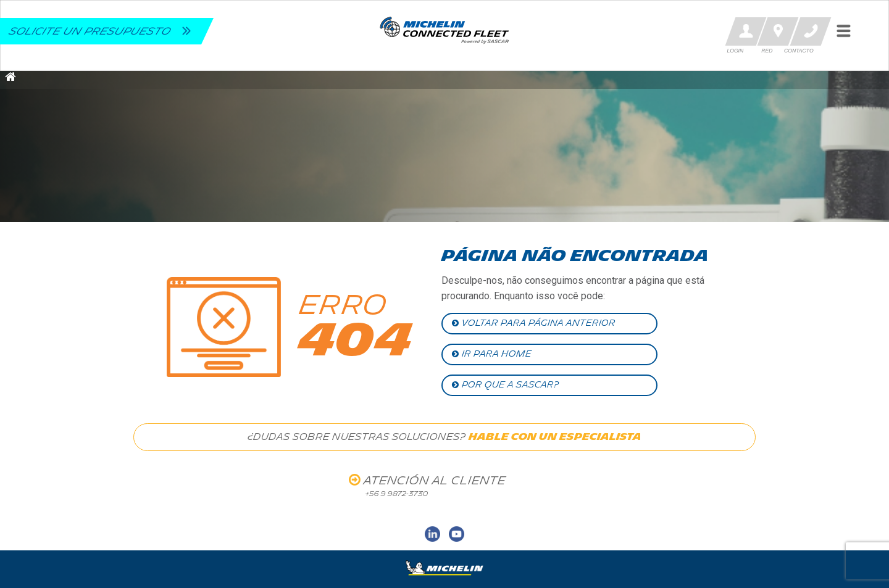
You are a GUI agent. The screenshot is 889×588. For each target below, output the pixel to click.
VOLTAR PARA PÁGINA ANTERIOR (534, 323)
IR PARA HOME (492, 354)
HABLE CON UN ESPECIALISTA (555, 437)
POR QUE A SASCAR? (505, 385)
